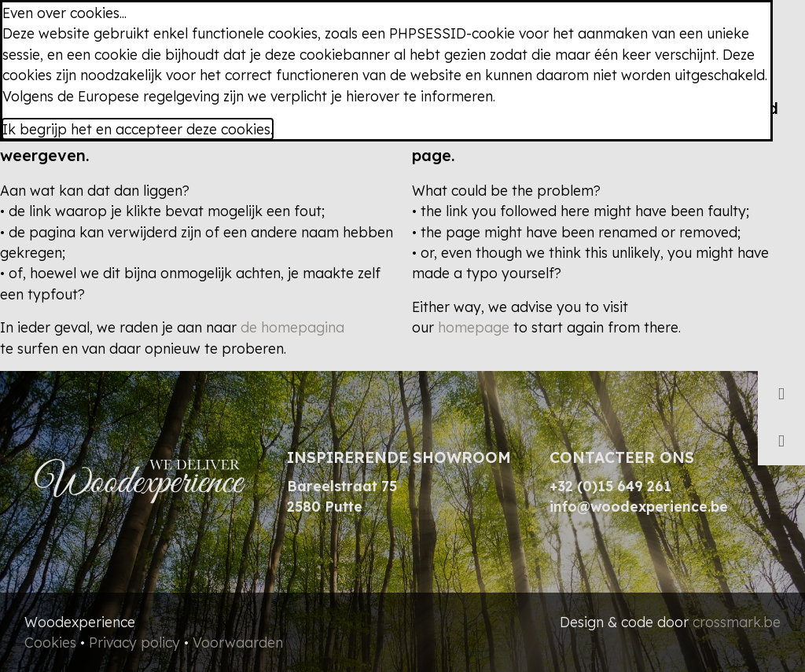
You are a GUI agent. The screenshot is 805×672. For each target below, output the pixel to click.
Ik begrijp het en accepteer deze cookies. (138, 129)
